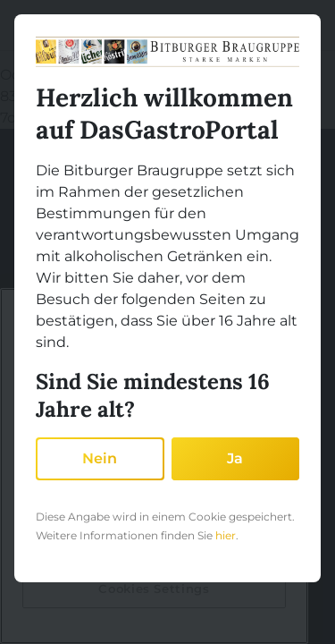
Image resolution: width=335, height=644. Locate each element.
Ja (235, 458)
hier (226, 535)
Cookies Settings (154, 589)
